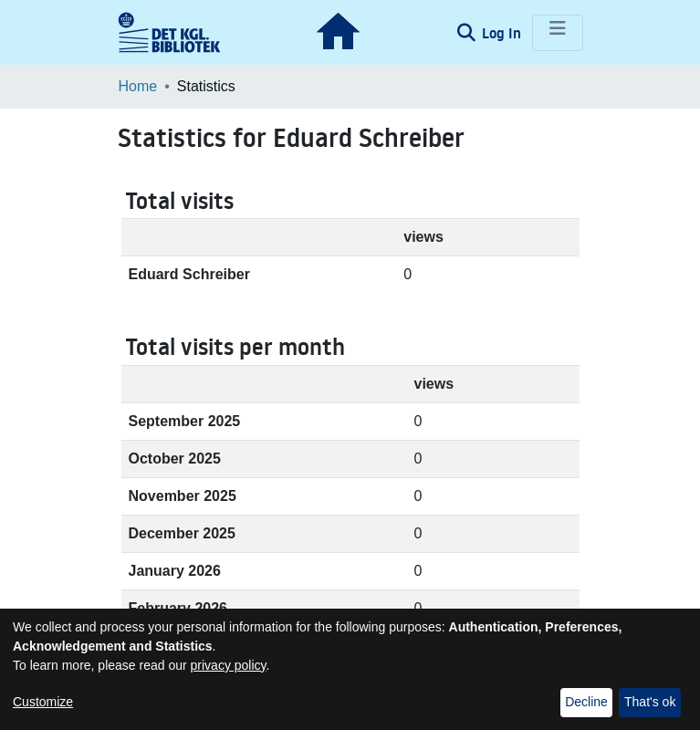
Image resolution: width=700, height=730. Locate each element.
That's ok (650, 702)
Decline (586, 702)
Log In (503, 33)
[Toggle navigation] (558, 33)
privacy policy (229, 665)
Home (138, 86)
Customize (43, 702)
